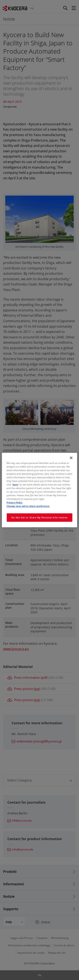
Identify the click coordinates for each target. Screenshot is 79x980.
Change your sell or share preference (28, 506)
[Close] (71, 458)
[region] (39, 490)
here (15, 485)
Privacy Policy (14, 502)
